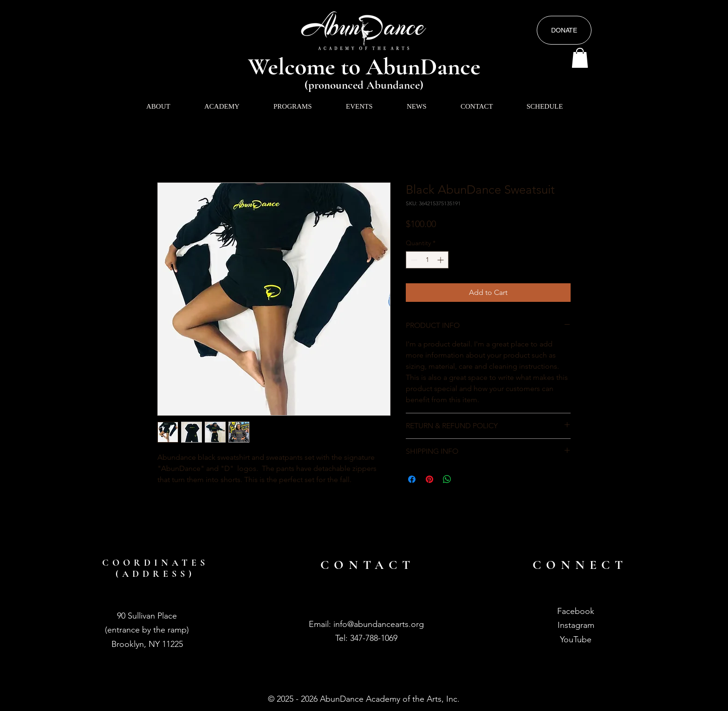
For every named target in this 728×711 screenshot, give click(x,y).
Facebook (576, 611)
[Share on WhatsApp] (447, 479)
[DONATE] (564, 30)
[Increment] (441, 260)
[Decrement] (413, 260)
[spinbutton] (427, 260)
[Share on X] (465, 479)
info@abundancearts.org (379, 624)
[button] (580, 58)
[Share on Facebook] (412, 479)
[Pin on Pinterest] (429, 479)
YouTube (576, 639)
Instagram (576, 625)
